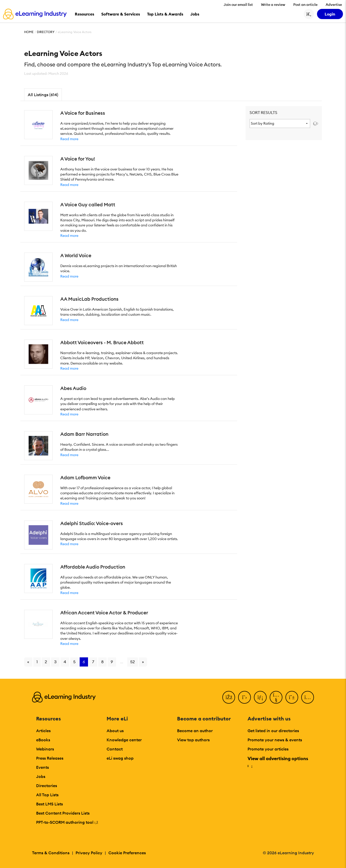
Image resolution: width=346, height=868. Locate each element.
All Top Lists (47, 795)
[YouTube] (276, 697)
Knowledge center (124, 740)
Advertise (334, 5)
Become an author (195, 731)
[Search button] (309, 14)
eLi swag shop (120, 758)
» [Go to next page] (143, 662)
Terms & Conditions (51, 853)
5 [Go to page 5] (74, 662)
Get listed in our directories (273, 731)
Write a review (273, 5)
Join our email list (238, 5)
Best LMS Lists (49, 804)
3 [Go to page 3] (55, 662)
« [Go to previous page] (28, 662)
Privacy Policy (89, 853)
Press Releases (50, 758)
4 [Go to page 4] (65, 662)
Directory (46, 32)
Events (42, 767)
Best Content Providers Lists (63, 813)
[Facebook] (229, 697)
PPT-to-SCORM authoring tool (67, 822)
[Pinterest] (292, 697)
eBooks (43, 740)
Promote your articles (268, 749)
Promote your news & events (275, 740)
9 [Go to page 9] (112, 662)
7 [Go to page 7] (93, 662)
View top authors (193, 740)
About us (115, 731)
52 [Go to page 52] (133, 662)
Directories (47, 786)
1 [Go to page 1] (37, 662)
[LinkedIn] (260, 697)
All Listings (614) (43, 95)
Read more (69, 139)
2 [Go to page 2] (46, 662)
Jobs (41, 776)
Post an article (305, 5)
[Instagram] (308, 697)
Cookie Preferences (127, 853)
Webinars (45, 749)
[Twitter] (244, 697)
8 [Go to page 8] (102, 662)
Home (29, 32)
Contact (115, 749)
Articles (43, 731)
